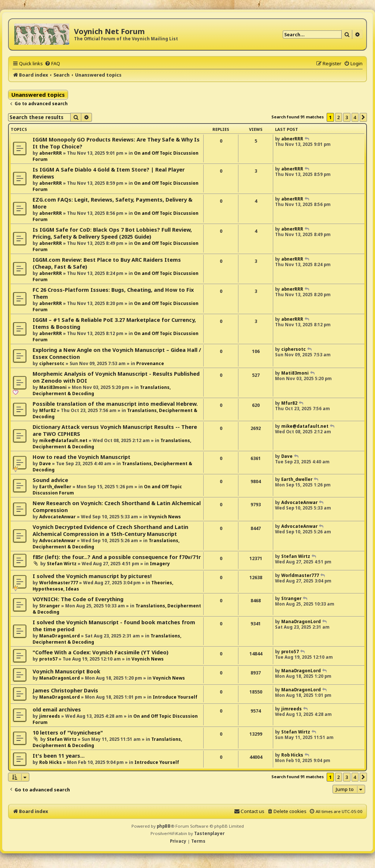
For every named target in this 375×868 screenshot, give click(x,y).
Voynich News (165, 517)
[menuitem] (52, 63)
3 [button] (347, 117)
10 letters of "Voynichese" (68, 733)
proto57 (48, 659)
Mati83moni (53, 387)
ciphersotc (52, 363)
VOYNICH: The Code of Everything (78, 599)
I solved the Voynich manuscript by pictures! (92, 576)
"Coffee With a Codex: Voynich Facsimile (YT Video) (101, 652)
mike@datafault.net (63, 440)
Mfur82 (47, 410)
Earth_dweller (55, 487)
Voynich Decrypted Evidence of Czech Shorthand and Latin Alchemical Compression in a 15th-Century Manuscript (110, 530)
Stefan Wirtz (62, 564)
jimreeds (50, 716)
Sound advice (50, 480)
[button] (363, 117)
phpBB (164, 826)
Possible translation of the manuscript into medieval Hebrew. (115, 404)
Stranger (50, 606)
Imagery (160, 564)
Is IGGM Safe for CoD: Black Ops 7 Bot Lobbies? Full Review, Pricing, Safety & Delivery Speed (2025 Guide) (112, 233)
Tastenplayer (209, 833)
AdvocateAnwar (57, 517)
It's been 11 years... (59, 756)
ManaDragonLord (60, 636)
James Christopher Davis (65, 690)
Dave (45, 464)
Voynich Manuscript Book (66, 671)
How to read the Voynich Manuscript (81, 457)
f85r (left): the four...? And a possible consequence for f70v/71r (117, 557)
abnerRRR (51, 153)
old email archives (57, 709)
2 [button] (339, 117)
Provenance (150, 363)
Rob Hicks (51, 762)
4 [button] (355, 117)
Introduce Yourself (175, 697)
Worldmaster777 (59, 583)
